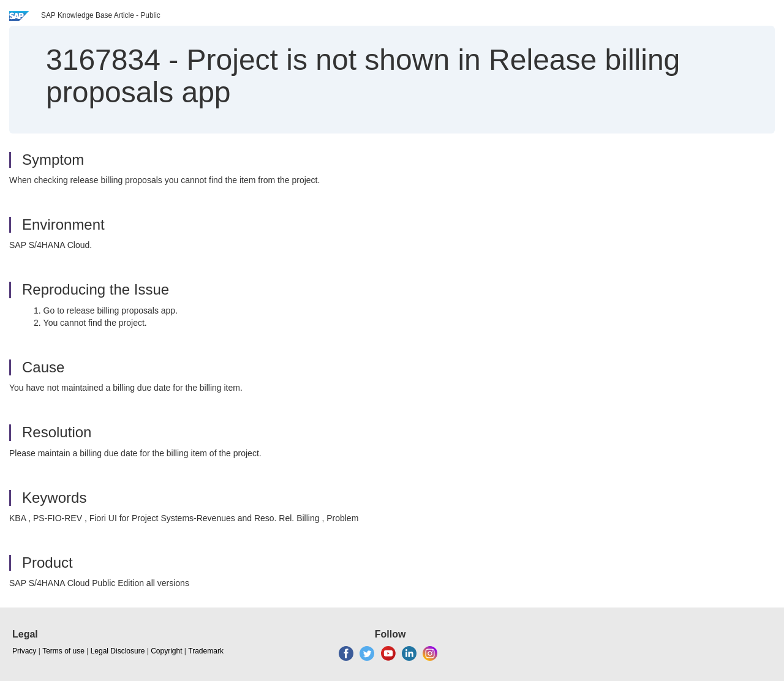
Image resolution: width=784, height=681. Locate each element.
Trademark (206, 651)
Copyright (166, 651)
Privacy (24, 651)
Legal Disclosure (118, 651)
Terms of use (63, 651)
